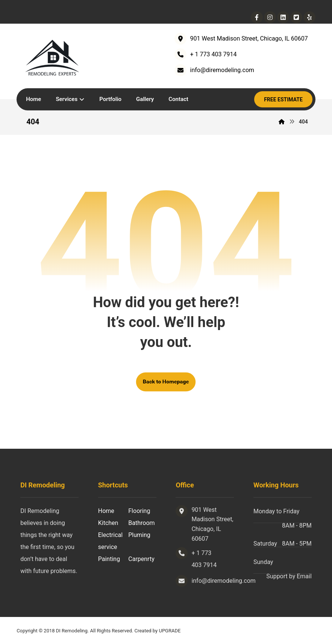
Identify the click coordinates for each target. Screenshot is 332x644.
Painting (109, 559)
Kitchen (108, 523)
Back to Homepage (166, 382)
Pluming (139, 535)
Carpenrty (141, 559)
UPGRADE (170, 631)
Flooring (139, 511)
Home (106, 511)
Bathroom (141, 523)
